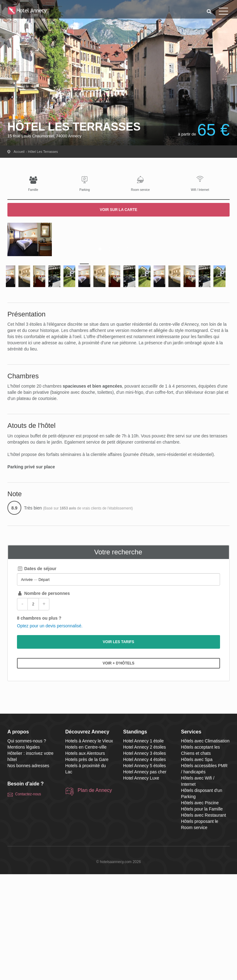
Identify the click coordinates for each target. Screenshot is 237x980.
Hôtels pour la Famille (202, 915)
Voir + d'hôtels (118, 769)
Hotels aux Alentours (85, 859)
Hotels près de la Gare (87, 865)
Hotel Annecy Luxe (141, 884)
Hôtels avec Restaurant (204, 921)
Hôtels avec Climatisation (205, 847)
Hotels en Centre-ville (86, 853)
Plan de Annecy (95, 896)
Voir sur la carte (118, 210)
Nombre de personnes (43, 699)
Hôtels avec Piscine (200, 909)
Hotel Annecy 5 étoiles (145, 871)
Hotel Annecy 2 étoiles (145, 853)
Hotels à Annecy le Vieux (89, 847)
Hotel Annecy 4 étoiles (145, 865)
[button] (209, 11)
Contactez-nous (28, 900)
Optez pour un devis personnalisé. (50, 732)
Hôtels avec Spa (197, 865)
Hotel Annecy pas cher (145, 878)
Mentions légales (24, 853)
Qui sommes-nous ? (27, 847)
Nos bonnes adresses (28, 871)
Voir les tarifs (118, 748)
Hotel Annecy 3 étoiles (145, 859)
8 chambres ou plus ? (39, 724)
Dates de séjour (37, 674)
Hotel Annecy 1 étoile (143, 847)
